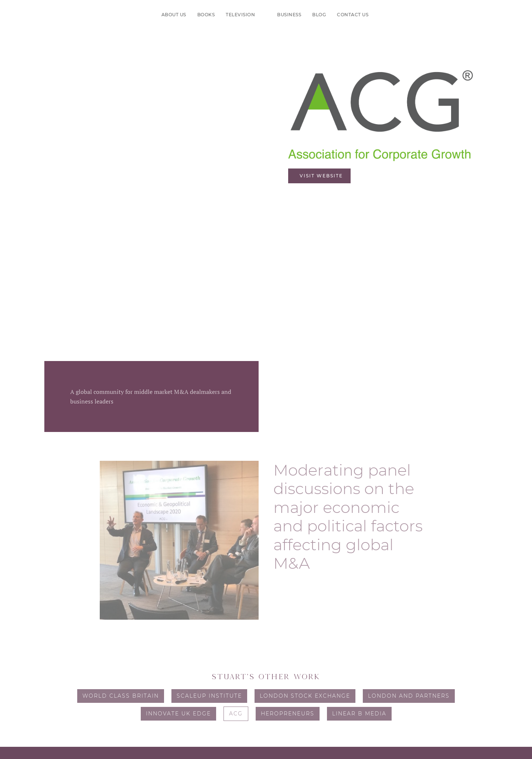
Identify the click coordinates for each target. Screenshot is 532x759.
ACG (236, 714)
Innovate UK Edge (178, 714)
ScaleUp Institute (209, 696)
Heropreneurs (288, 714)
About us (174, 15)
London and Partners (409, 696)
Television (240, 15)
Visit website (321, 176)
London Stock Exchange (305, 696)
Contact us (353, 15)
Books (206, 15)
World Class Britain (121, 696)
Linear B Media (359, 714)
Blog (319, 15)
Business (289, 15)
